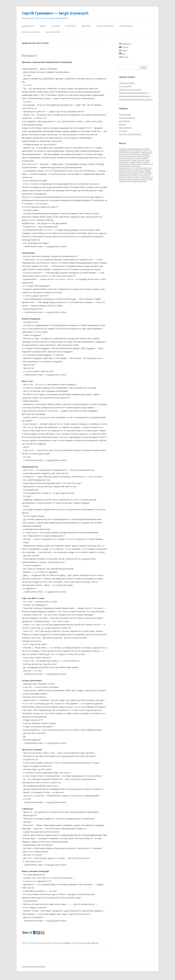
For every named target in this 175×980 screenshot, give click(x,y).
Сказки (146, 164)
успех (129, 181)
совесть (144, 179)
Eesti (122, 54)
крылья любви (139, 172)
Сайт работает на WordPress (33, 967)
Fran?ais (124, 57)
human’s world (126, 26)
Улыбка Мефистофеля (127, 166)
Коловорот (146, 154)
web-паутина (132, 149)
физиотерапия (137, 181)
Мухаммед (144, 158)
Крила (135, 156)
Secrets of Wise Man (105, 26)
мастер (127, 174)
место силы (85, 943)
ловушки (148, 172)
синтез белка (136, 179)
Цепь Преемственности (130, 167)
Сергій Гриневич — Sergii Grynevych (55, 13)
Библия (147, 149)
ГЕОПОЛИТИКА (135, 151)
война (146, 168)
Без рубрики (65, 943)
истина (130, 172)
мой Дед (129, 176)
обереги (130, 177)
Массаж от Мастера (126, 158)
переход (95, 943)
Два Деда (122, 153)
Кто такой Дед (125, 86)
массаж (122, 174)
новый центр (145, 176)
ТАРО (151, 164)
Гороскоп (145, 151)
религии (127, 179)
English (123, 50)
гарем (127, 170)
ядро (145, 181)
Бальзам (56, 26)
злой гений (123, 172)
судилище (123, 181)
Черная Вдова (138, 168)
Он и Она (123, 131)
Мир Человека (125, 128)
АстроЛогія (71, 26)
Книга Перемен (136, 154)
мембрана (135, 174)
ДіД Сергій (86, 26)
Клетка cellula (124, 154)
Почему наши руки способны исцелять (136, 99)
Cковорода (123, 149)
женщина (140, 170)
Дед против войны (133, 153)
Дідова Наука (28, 26)
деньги (133, 170)
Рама (139, 160)
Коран (129, 156)
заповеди (147, 170)
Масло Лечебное (144, 156)
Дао (150, 151)
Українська (125, 44)
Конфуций (123, 156)
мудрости (136, 176)
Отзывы (134, 160)
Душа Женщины (146, 153)
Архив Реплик (125, 114)
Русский (124, 47)
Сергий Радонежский (135, 164)
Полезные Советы (127, 83)
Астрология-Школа (127, 118)
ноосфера (123, 177)
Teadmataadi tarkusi (31, 32)
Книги (43, 26)
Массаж (122, 124)
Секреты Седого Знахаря (130, 89)
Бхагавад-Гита (124, 151)
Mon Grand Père (53, 32)
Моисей (137, 158)
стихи (150, 179)
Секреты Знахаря (135, 162)
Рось (143, 160)
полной (51, 246)
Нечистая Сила (124, 160)
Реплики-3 (30, 56)
